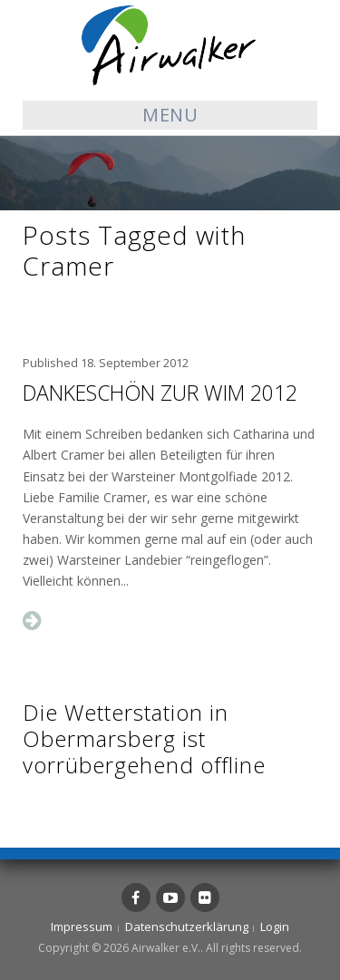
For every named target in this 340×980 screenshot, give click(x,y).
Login (275, 927)
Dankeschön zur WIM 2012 (160, 393)
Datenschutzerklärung (187, 927)
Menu (170, 115)
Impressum (82, 927)
